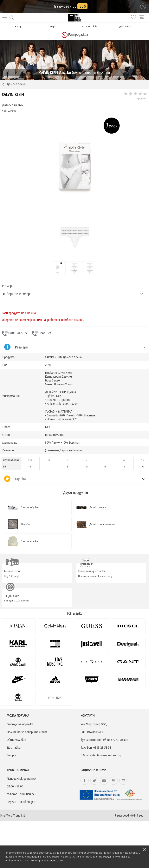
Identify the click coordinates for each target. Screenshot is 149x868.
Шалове (25, 524)
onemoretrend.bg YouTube (104, 781)
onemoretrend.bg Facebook (85, 781)
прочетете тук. (53, 860)
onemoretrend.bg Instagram (123, 781)
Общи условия (16, 740)
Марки (54, 26)
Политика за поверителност (27, 732)
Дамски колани (98, 507)
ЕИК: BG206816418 (92, 732)
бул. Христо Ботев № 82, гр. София (104, 740)
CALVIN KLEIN (13, 94)
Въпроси (13, 755)
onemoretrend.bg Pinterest (114, 781)
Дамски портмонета (102, 524)
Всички (55, 698)
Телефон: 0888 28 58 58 (96, 747)
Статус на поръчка (20, 724)
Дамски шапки (29, 541)
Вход (18, 26)
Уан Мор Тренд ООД (94, 724)
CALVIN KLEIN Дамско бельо (63, 357)
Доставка (125, 26)
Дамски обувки (30, 507)
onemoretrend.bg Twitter (94, 781)
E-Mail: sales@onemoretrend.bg (101, 755)
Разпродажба (89, 26)
